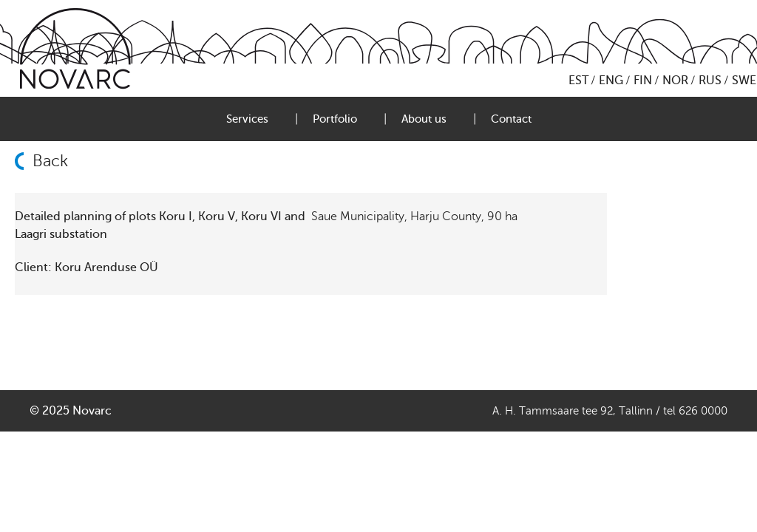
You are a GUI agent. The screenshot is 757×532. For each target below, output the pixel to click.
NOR (675, 81)
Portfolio (335, 119)
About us (424, 119)
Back (50, 161)
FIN (643, 81)
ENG (611, 81)
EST (578, 81)
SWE (744, 81)
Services (247, 119)
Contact (511, 119)
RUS (710, 81)
